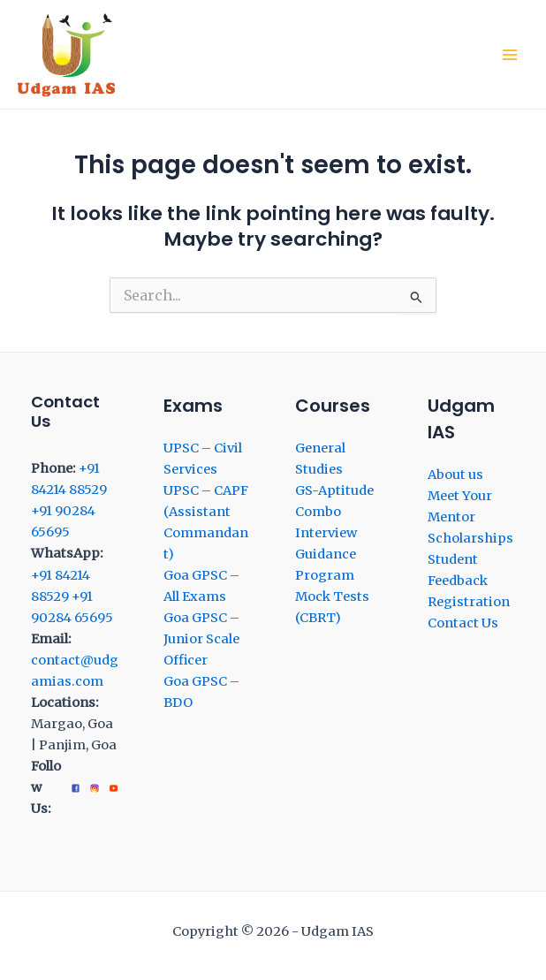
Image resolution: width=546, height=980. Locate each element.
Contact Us (463, 623)
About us (455, 475)
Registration (469, 602)
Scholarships (470, 538)
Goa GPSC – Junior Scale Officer (201, 639)
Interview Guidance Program (326, 554)
